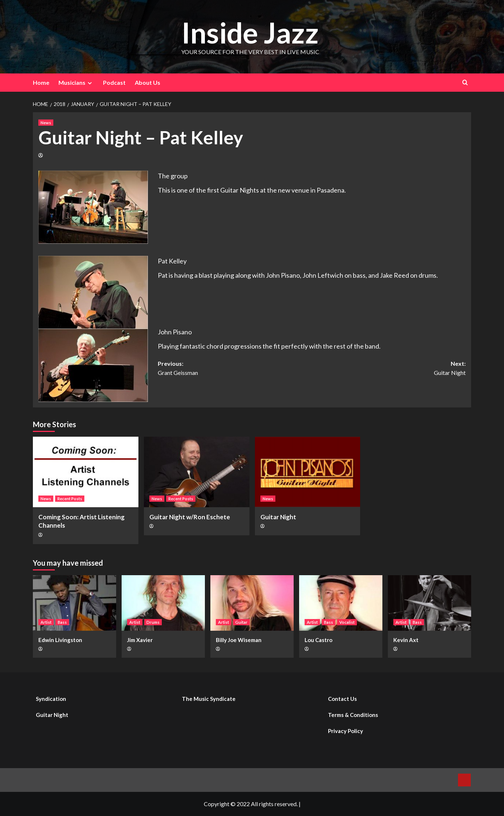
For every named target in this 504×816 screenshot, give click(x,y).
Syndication (51, 699)
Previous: (235, 369)
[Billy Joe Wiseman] (252, 603)
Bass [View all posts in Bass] (62, 622)
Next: (389, 369)
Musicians (76, 83)
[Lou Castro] (341, 603)
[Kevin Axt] (429, 603)
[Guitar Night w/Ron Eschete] (197, 472)
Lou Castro (318, 640)
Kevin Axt (406, 640)
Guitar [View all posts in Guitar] (241, 622)
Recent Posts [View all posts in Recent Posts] (70, 499)
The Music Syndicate (209, 699)
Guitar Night (278, 517)
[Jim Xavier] (163, 603)
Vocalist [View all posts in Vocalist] (347, 622)
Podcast (114, 82)
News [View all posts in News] (46, 123)
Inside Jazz (250, 32)
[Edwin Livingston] (75, 603)
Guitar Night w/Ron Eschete (190, 517)
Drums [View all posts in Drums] (153, 622)
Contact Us (342, 699)
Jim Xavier (140, 640)
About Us (148, 82)
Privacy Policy (345, 731)
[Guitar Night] (308, 472)
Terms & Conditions (353, 715)
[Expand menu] (90, 83)
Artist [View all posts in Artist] (46, 622)
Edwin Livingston (60, 640)
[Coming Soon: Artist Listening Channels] (86, 472)
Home (41, 82)
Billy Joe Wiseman (239, 640)
